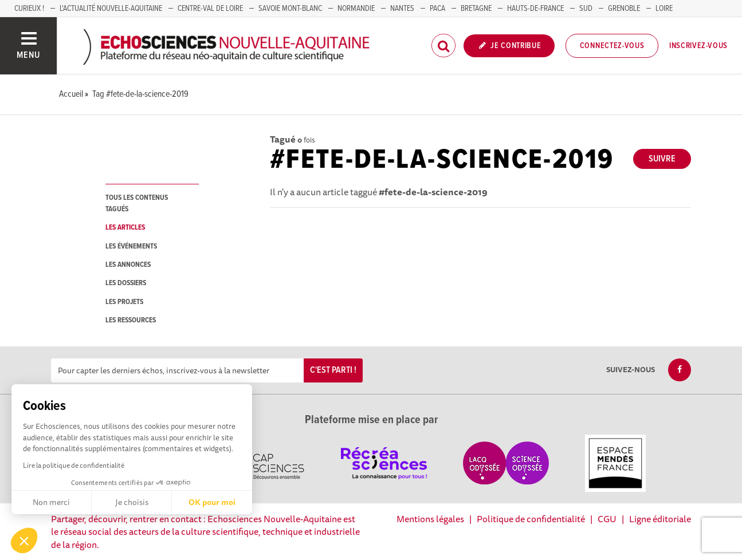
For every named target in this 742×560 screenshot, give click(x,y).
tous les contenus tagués (137, 203)
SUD (586, 9)
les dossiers (126, 283)
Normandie (356, 9)
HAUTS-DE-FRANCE (535, 9)
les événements (131, 247)
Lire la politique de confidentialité (74, 465)
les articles (125, 228)
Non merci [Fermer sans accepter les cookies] (51, 502)
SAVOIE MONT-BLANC (290, 9)
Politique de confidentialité (531, 519)
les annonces (128, 265)
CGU (607, 519)
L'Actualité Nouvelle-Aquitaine (111, 9)
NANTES (402, 9)
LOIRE (664, 9)
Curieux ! (29, 9)
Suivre (662, 159)
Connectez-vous (612, 46)
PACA (437, 9)
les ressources (131, 320)
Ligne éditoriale (660, 519)
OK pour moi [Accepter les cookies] (212, 502)
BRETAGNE (476, 9)
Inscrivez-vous (698, 46)
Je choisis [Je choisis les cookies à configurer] (132, 502)
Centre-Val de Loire (210, 9)
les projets (124, 302)
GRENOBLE (624, 9)
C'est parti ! (333, 370)
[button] (24, 541)
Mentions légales (430, 519)
